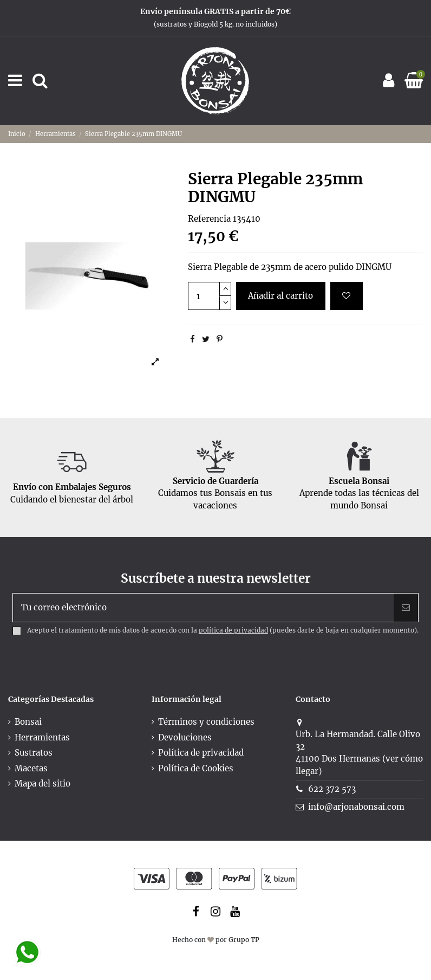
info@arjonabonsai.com (356, 807)
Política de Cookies (196, 768)
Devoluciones (185, 737)
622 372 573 (332, 789)
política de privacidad (233, 630)
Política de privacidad (201, 753)
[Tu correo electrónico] (203, 608)
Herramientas (42, 737)
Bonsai (28, 722)
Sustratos (34, 753)
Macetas (31, 768)
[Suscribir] (406, 608)
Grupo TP (244, 940)
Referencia (209, 219)
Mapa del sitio (43, 784)
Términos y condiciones (206, 722)
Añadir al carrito (280, 296)
